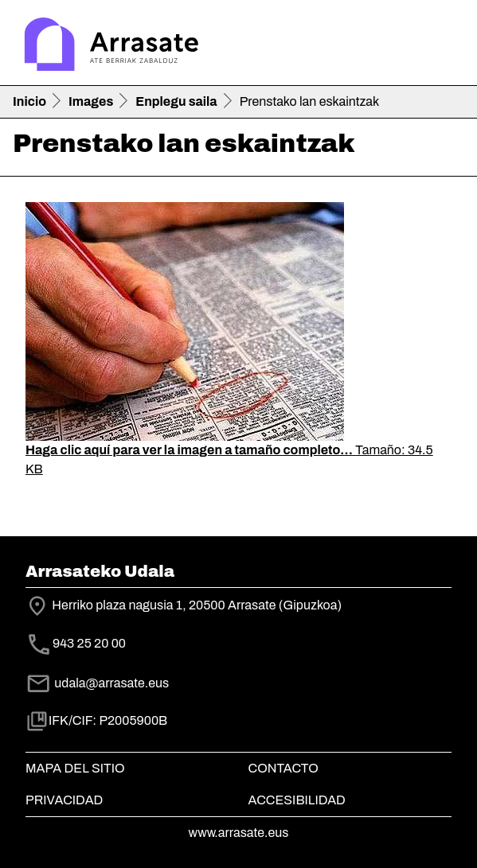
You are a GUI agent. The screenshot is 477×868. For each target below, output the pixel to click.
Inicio (29, 101)
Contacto (283, 768)
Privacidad (64, 800)
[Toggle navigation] (442, 46)
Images (91, 101)
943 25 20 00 (89, 644)
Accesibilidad (297, 800)
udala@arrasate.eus (97, 683)
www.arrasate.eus (239, 833)
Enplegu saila (176, 101)
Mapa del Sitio (75, 768)
